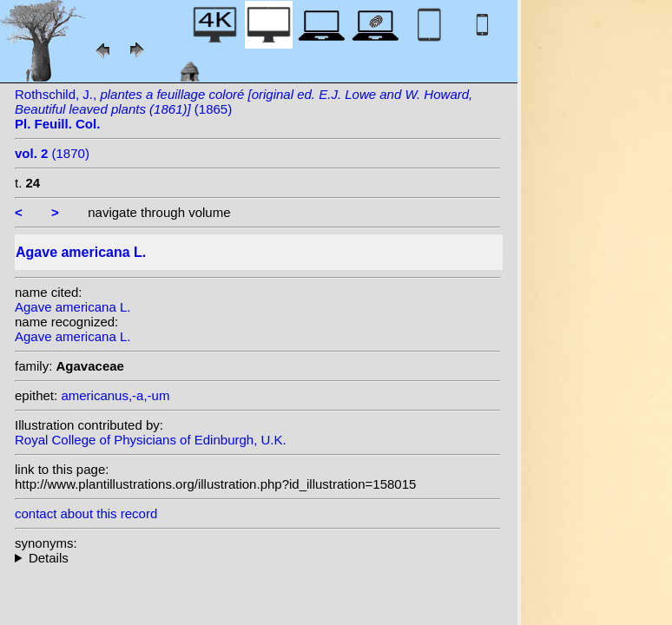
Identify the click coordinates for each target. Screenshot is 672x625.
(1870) (52, 153)
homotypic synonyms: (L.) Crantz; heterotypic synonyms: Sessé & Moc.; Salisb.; (258, 558)
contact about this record (86, 513)
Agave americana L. (72, 307)
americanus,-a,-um (115, 395)
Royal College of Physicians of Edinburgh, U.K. (151, 440)
